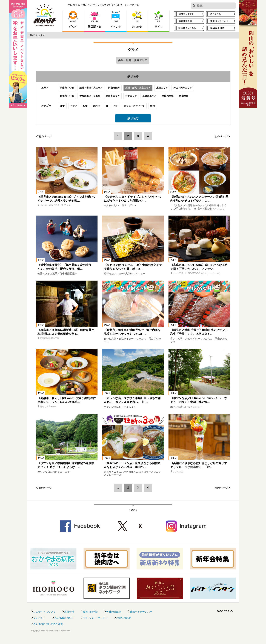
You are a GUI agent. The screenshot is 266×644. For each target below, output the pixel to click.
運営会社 (69, 617)
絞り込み (133, 76)
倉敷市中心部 (72, 98)
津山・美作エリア (188, 90)
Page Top (223, 617)
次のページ (221, 142)
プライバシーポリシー (95, 623)
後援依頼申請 (90, 617)
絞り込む (133, 121)
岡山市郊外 (119, 90)
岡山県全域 (173, 98)
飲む (158, 109)
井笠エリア (137, 98)
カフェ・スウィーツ (140, 109)
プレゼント (39, 623)
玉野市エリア (155, 98)
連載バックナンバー (141, 617)
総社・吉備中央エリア (96, 90)
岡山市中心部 (72, 90)
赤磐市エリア (118, 98)
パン (121, 109)
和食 (91, 109)
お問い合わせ (124, 623)
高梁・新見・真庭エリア (143, 90)
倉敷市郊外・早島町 (95, 98)
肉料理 (102, 109)
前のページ (45, 142)
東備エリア (168, 90)
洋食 (68, 109)
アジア (79, 109)
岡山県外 (189, 98)
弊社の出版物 (114, 617)
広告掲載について (64, 623)
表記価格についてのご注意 (48, 629)
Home (32, 35)
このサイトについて (44, 617)
